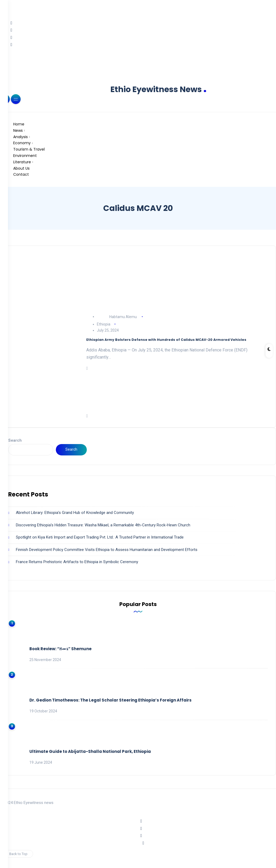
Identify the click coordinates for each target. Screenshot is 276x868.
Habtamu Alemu (123, 317)
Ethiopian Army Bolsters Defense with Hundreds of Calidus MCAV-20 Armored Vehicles (166, 340)
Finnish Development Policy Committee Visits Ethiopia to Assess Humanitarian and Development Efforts (107, 550)
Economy (22, 143)
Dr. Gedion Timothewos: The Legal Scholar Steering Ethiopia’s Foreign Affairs (110, 700)
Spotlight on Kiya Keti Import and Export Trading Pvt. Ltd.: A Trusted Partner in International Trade (100, 537)
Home (19, 124)
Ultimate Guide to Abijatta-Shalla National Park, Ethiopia (90, 751)
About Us (21, 168)
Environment (25, 156)
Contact (21, 174)
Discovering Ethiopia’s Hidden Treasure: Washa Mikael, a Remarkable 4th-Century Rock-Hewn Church (103, 525)
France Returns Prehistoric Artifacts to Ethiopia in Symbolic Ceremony (77, 562)
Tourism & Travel (29, 149)
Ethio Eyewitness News (159, 89)
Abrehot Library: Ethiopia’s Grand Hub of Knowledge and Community (75, 513)
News (18, 130)
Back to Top (17, 854)
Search (15, 440)
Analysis (21, 137)
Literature (22, 162)
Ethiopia (104, 324)
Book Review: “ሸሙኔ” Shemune (60, 649)
